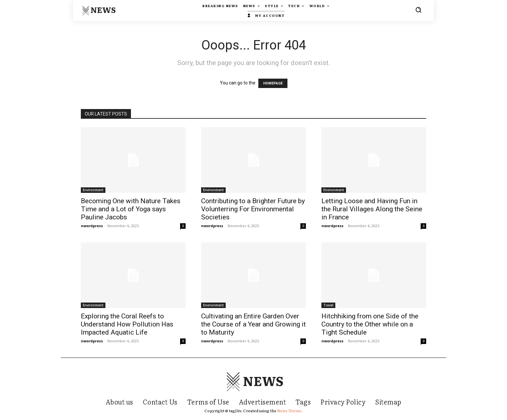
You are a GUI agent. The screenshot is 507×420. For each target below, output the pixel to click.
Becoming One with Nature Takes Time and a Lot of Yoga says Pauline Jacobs (131, 209)
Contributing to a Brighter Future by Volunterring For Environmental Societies (253, 209)
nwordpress (92, 226)
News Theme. (290, 411)
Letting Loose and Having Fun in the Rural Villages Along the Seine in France (372, 209)
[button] (418, 10)
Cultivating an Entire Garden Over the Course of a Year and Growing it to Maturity (253, 324)
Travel (328, 305)
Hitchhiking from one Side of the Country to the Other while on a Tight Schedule (370, 324)
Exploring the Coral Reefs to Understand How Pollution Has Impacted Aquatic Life (127, 324)
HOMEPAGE (273, 83)
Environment (93, 190)
